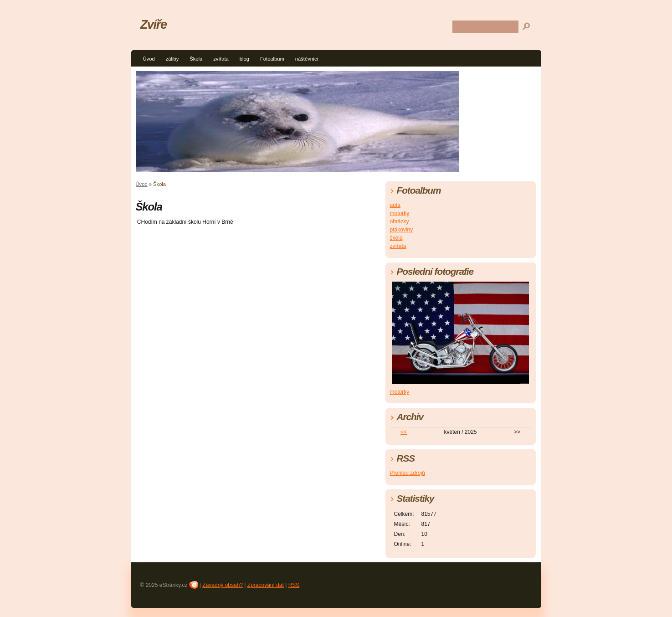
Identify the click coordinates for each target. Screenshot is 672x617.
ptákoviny (402, 230)
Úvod (149, 59)
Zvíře (154, 24)
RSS (294, 585)
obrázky (400, 221)
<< (404, 432)
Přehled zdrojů (408, 473)
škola (396, 238)
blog (244, 59)
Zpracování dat (266, 585)
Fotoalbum (272, 59)
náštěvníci (307, 59)
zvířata (221, 59)
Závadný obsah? (223, 585)
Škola (196, 59)
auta (395, 205)
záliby (172, 59)
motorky (400, 213)
